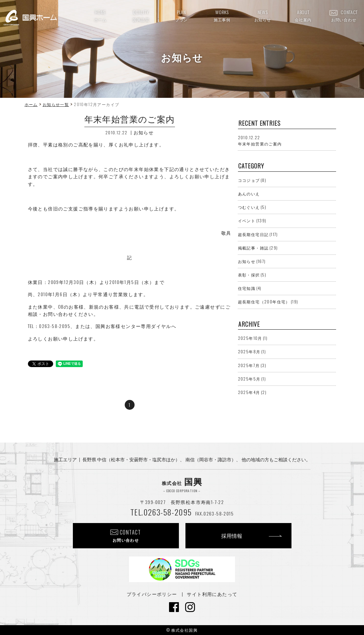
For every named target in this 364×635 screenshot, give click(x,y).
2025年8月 (252, 351)
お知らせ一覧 (56, 104)
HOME (100, 15)
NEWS (263, 15)
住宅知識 (250, 288)
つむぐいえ (252, 207)
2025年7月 (252, 365)
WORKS (222, 15)
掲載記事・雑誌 (258, 248)
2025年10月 (253, 338)
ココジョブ (252, 180)
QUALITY (141, 15)
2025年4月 (252, 392)
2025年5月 (252, 379)
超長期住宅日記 (258, 234)
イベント (252, 220)
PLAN (182, 15)
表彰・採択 (252, 275)
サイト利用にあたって (212, 594)
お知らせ (144, 132)
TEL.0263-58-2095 (161, 512)
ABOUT (303, 15)
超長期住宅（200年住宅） (268, 302)
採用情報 (232, 536)
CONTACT (344, 15)
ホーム (31, 104)
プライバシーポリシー (152, 594)
